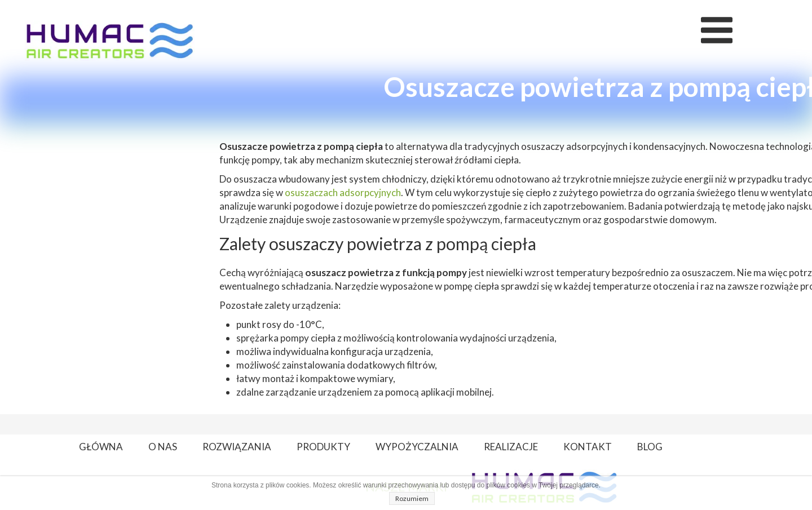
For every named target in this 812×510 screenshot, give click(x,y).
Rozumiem (412, 498)
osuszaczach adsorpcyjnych (343, 192)
